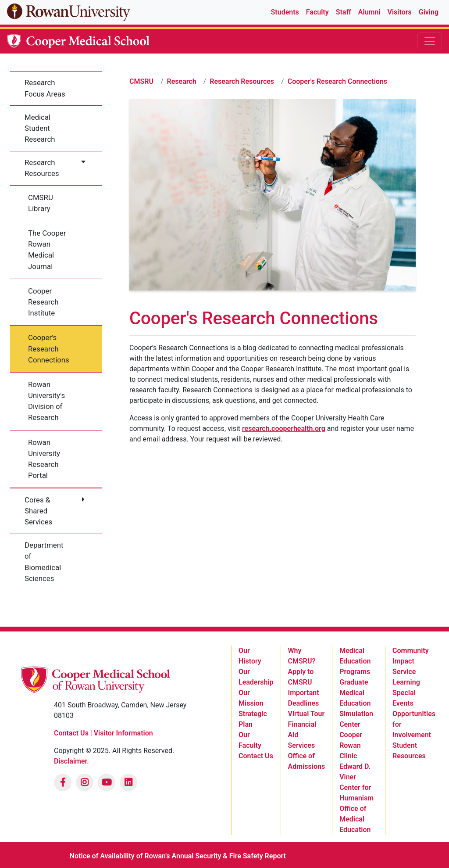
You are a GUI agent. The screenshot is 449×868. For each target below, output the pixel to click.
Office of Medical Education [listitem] (355, 819)
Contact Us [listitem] (256, 756)
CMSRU (141, 81)
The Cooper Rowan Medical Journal (47, 250)
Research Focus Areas (45, 88)
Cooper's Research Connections (49, 348)
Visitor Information (123, 733)
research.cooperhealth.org (284, 429)
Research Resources (42, 168)
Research (182, 81)
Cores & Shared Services (38, 511)
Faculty (317, 12)
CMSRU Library (41, 203)
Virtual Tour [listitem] (306, 714)
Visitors (400, 12)
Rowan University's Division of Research (46, 401)
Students (285, 12)
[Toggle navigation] (430, 41)
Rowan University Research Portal (44, 459)
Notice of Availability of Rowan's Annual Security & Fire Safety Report (178, 856)
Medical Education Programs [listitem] (355, 661)
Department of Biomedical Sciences (44, 562)
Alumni (369, 12)
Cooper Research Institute (43, 302)
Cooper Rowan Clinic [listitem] (351, 745)
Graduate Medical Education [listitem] (355, 693)
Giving (429, 12)
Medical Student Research (40, 128)
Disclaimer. (71, 761)
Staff (344, 12)
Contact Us (71, 733)
